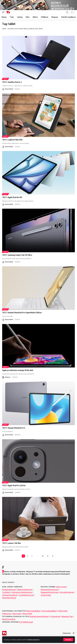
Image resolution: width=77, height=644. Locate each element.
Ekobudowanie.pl (9, 599)
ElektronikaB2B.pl (33, 612)
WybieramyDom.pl (25, 591)
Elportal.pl (17, 615)
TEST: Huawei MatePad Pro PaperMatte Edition (22, 314)
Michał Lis (8, 379)
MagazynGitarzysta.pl (49, 591)
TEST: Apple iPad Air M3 (12, 199)
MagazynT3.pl (67, 618)
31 (48, 557)
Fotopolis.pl (55, 618)
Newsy (5, 369)
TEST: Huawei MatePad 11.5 (14, 429)
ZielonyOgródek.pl (10, 597)
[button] (68, 640)
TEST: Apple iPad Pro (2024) (14, 487)
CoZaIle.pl (6, 594)
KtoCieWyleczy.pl (26, 623)
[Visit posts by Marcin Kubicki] (3, 91)
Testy (5, 80)
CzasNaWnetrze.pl (26, 597)
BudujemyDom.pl (9, 591)
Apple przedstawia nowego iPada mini (18, 372)
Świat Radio (27, 615)
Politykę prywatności (33, 640)
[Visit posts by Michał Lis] (3, 379)
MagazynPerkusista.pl (50, 594)
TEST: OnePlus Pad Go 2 (12, 83)
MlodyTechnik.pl (9, 621)
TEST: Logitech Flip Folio (12, 141)
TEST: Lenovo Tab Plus (12, 545)
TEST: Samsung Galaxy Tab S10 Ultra (17, 256)
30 (43, 557)
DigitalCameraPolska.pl (39, 618)
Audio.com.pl (61, 588)
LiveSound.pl (46, 597)
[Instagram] (74, 635)
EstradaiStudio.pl (67, 594)
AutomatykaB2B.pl (49, 612)
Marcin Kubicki (9, 90)
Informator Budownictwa (22, 594)
